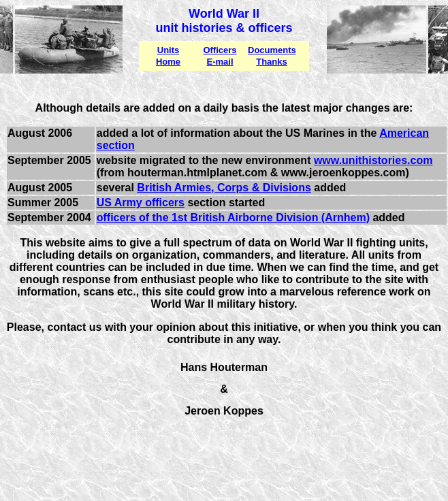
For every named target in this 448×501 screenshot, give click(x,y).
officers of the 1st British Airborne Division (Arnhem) (233, 217)
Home (168, 62)
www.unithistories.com (373, 160)
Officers (220, 50)
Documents (272, 50)
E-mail (220, 62)
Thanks (272, 62)
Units (169, 50)
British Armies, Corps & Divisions (224, 188)
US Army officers (141, 203)
